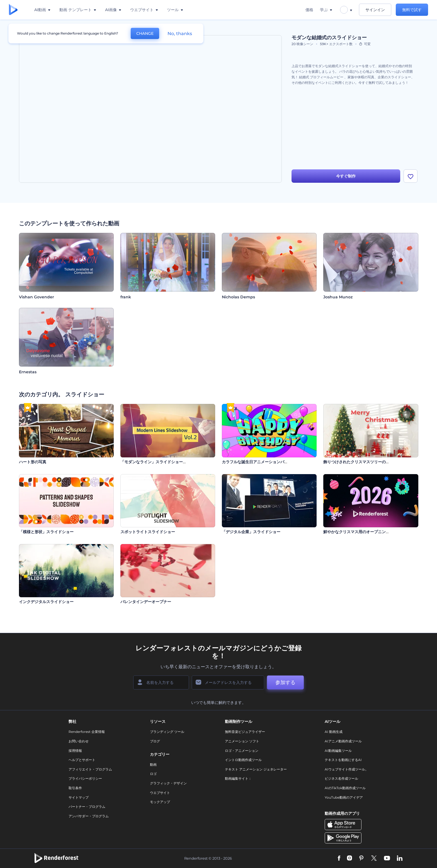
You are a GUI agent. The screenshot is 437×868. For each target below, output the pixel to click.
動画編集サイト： (238, 778)
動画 (153, 765)
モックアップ (160, 802)
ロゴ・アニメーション (242, 751)
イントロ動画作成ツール (243, 760)
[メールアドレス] (228, 682)
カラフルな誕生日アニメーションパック (257, 462)
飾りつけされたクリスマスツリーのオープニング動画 (370, 462)
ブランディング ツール (167, 732)
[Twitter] (374, 859)
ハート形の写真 (33, 462)
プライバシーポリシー (85, 778)
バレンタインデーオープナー (146, 602)
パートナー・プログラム (87, 807)
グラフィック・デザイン (168, 783)
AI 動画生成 (334, 732)
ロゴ (153, 774)
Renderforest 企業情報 (87, 732)
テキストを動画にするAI (343, 760)
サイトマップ (79, 797)
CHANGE (145, 33)
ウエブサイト (160, 793)
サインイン (375, 10)
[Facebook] (339, 859)
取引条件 (75, 788)
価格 (309, 10)
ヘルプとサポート (82, 760)
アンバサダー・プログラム (89, 816)
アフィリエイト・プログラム (90, 769)
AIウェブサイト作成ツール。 (347, 769)
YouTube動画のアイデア (344, 797)
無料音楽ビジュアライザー (245, 732)
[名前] (161, 682)
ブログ (155, 741)
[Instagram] (349, 859)
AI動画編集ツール (338, 751)
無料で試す (412, 10)
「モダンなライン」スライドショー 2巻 (155, 462)
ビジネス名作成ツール (341, 778)
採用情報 (75, 751)
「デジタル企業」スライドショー (251, 532)
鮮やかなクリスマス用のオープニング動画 (360, 532)
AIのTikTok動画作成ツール (345, 788)
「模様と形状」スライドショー (46, 532)
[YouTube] (387, 859)
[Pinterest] (361, 859)
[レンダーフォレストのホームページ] (13, 10)
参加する (285, 682)
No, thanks (180, 34)
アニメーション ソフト (242, 741)
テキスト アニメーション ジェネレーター (256, 769)
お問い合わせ (79, 741)
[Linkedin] (400, 859)
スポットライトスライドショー (148, 532)
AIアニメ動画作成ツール (343, 741)
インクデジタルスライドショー (46, 602)
